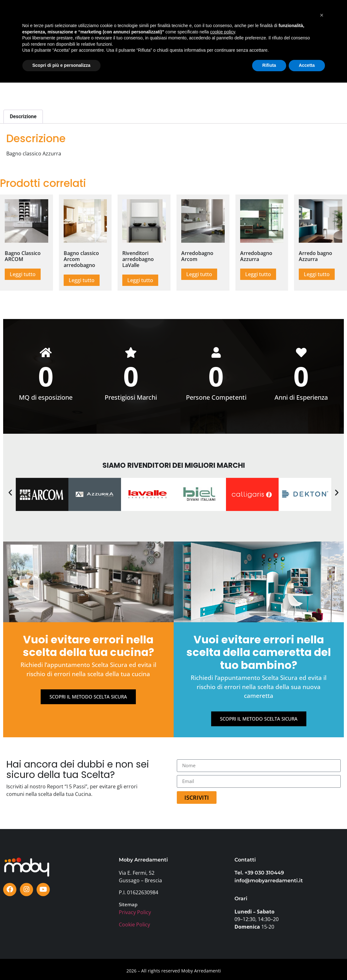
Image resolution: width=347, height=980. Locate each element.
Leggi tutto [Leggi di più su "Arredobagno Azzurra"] (258, 274)
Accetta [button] (307, 963)
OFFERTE (151, 11)
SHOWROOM (91, 11)
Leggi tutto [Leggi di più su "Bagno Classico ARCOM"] (23, 274)
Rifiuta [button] (269, 963)
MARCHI (123, 11)
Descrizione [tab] (23, 116)
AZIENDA (102, 26)
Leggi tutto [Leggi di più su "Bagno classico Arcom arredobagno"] (82, 280)
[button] (10, 493)
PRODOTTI (57, 11)
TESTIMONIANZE (187, 11)
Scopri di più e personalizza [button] (61, 963)
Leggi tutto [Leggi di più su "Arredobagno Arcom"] (199, 274)
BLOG (220, 11)
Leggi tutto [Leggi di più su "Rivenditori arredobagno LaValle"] (140, 280)
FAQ (218, 26)
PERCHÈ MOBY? (252, 11)
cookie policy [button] (222, 929)
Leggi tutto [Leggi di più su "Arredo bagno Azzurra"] (317, 274)
